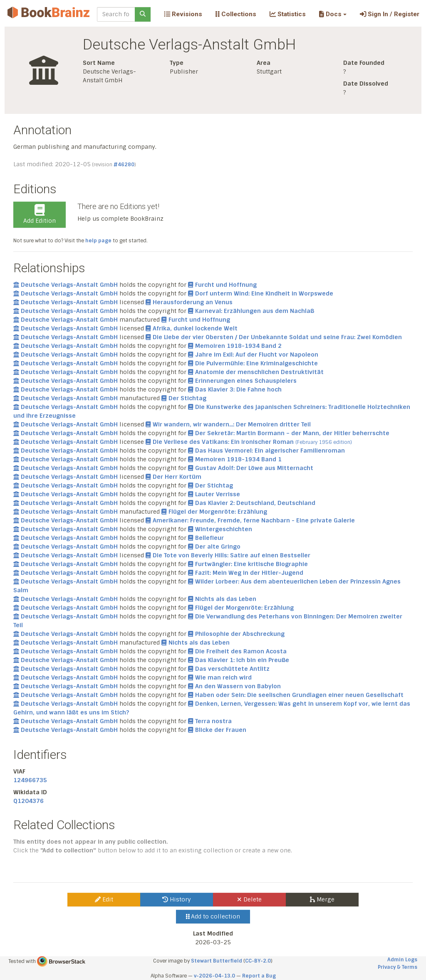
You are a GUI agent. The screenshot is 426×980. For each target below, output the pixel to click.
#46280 (124, 165)
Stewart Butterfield (217, 961)
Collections (236, 14)
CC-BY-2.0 (258, 961)
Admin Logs (402, 960)
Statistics (288, 14)
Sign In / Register (390, 14)
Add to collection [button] (213, 916)
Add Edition (40, 214)
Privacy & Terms (398, 967)
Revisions (183, 14)
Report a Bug (259, 976)
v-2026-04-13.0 (214, 976)
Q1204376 (28, 801)
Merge (322, 899)
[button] (333, 14)
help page (98, 241)
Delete (249, 899)
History (177, 899)
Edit (104, 899)
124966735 (30, 780)
